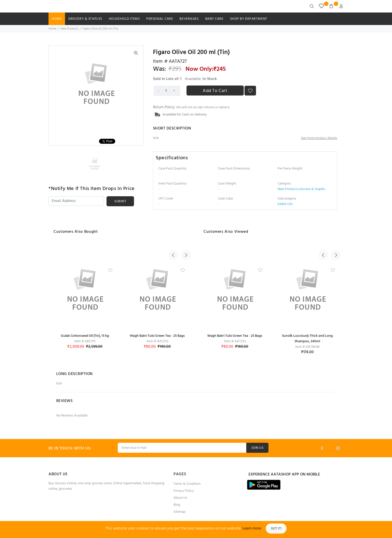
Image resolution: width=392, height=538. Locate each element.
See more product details (319, 138)
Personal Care (160, 19)
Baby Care (214, 19)
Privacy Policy (184, 491)
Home (52, 29)
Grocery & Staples (85, 19)
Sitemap (179, 512)
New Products (69, 29)
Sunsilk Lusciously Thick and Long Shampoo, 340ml (307, 339)
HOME (57, 19)
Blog (177, 505)
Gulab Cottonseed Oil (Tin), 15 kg (85, 336)
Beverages (189, 19)
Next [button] (184, 231)
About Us (180, 498)
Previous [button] (173, 231)
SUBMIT (120, 201)
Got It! (276, 528)
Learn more (252, 528)
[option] (96, 163)
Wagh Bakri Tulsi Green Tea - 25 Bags (157, 336)
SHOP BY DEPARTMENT (249, 19)
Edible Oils (285, 204)
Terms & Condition (187, 484)
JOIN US (257, 448)
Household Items (124, 19)
